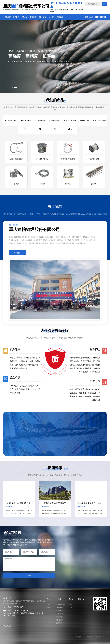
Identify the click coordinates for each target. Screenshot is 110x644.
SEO (83, 637)
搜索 (105, 4)
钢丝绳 (16, 184)
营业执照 (78, 637)
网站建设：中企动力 (94, 637)
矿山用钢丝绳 (94, 159)
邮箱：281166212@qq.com (18, 610)
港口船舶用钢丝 (42, 159)
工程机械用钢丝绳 (68, 159)
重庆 (104, 637)
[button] (12, 87)
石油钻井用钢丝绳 (16, 159)
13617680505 (101, 17)
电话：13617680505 (15, 607)
